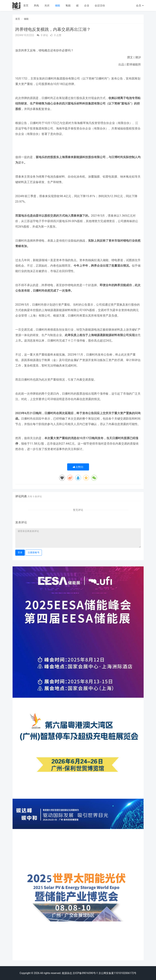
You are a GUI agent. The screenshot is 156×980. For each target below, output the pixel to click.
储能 (58, 5)
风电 (36, 5)
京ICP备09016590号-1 (85, 973)
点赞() (78, 467)
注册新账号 (34, 552)
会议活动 (100, 5)
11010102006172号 (125, 973)
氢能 (68, 5)
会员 (140, 5)
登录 (20, 552)
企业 (87, 5)
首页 (26, 5)
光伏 (47, 5)
